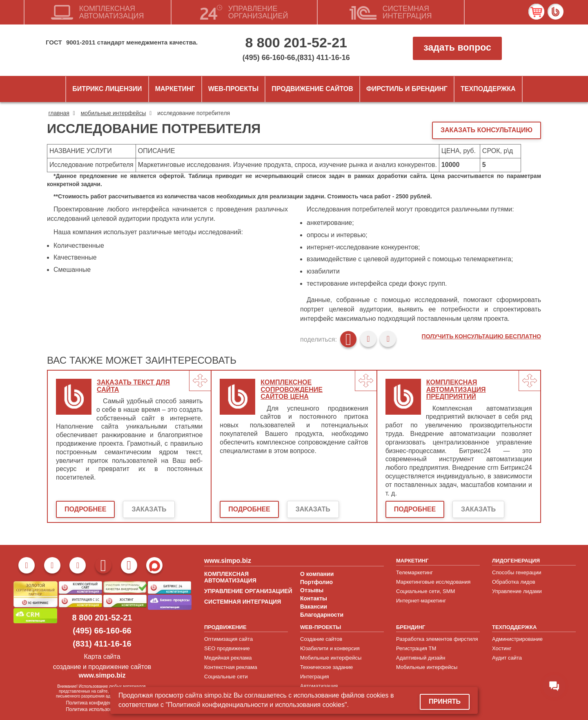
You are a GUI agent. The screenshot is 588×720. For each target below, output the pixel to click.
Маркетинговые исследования (433, 582)
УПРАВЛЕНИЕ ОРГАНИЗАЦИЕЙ (248, 591)
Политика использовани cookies (102, 709)
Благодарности (322, 615)
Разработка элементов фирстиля (437, 639)
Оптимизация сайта (228, 639)
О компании (317, 574)
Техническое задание (326, 667)
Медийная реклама (228, 658)
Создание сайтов (321, 639)
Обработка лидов (514, 582)
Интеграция (315, 677)
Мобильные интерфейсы (331, 658)
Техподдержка (488, 89)
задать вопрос (457, 47)
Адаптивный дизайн (421, 658)
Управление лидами (517, 591)
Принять (445, 701)
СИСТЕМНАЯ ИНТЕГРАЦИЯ (243, 602)
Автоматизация (319, 686)
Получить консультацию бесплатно (481, 336)
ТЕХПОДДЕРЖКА (514, 627)
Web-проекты (233, 89)
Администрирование (517, 639)
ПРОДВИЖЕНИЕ (225, 627)
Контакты (314, 598)
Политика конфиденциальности (102, 703)
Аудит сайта (507, 658)
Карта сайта (102, 657)
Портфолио (316, 582)
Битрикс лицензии (107, 89)
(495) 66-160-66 (269, 58)
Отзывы (312, 590)
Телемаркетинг (414, 572)
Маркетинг (175, 89)
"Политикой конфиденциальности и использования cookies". (257, 705)
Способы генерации (517, 572)
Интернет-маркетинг (421, 601)
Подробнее (85, 509)
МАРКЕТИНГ (412, 561)
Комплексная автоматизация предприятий (456, 389)
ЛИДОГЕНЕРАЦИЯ (516, 561)
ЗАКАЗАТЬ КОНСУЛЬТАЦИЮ (487, 130)
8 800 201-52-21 (296, 42)
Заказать (149, 509)
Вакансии (314, 607)
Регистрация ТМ (416, 648)
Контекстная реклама (231, 667)
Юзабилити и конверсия (330, 648)
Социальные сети (226, 677)
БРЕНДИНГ (411, 627)
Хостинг (502, 648)
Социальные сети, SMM (425, 591)
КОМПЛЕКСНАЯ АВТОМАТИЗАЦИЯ (230, 577)
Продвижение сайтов (312, 89)
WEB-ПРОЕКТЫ (321, 627)
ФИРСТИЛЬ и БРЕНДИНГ (407, 89)
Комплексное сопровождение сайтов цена (292, 389)
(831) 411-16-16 (324, 58)
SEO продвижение (227, 648)
